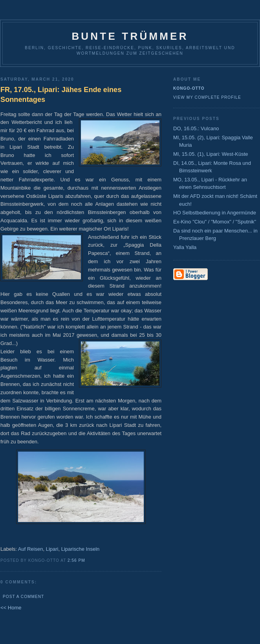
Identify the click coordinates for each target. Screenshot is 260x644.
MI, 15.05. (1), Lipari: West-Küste (211, 154)
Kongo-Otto (189, 88)
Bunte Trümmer (130, 36)
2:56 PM (76, 560)
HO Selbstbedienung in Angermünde (215, 213)
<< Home (11, 608)
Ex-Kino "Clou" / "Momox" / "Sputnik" (215, 222)
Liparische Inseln (81, 549)
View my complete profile (207, 97)
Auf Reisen (31, 549)
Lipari (52, 549)
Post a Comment (23, 597)
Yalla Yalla (185, 247)
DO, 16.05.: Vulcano (196, 128)
